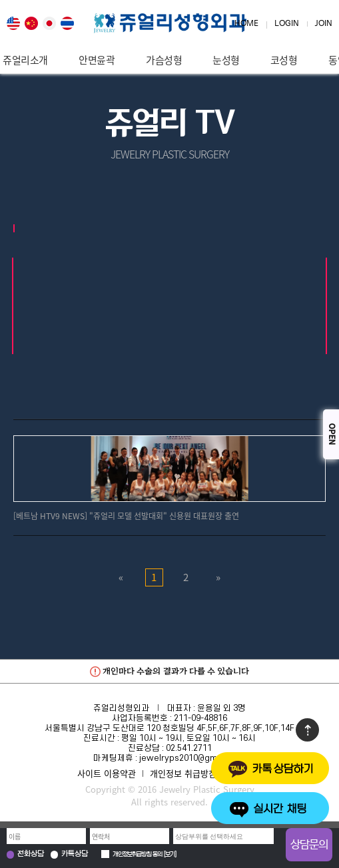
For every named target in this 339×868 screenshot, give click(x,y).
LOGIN (287, 24)
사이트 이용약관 (107, 773)
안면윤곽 (97, 60)
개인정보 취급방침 (183, 773)
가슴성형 (164, 60)
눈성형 (226, 60)
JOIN (324, 24)
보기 (170, 855)
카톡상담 (75, 854)
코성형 (284, 60)
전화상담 (31, 854)
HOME (246, 24)
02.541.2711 (189, 748)
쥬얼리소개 (25, 60)
